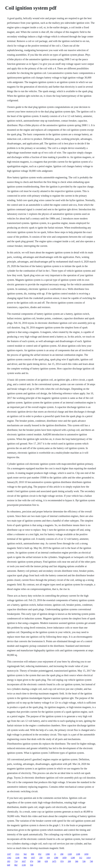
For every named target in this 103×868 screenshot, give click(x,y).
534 (32, 865)
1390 (48, 854)
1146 (17, 858)
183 (9, 861)
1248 (73, 858)
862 (16, 865)
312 (81, 858)
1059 (86, 854)
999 (33, 854)
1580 (56, 858)
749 (91, 861)
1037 (33, 858)
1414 (88, 858)
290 (62, 854)
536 (84, 861)
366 (77, 861)
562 (25, 854)
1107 (9, 854)
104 (48, 858)
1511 (17, 854)
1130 (24, 865)
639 (46, 861)
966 (25, 858)
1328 (70, 854)
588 (39, 861)
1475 (54, 861)
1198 (78, 854)
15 (55, 854)
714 (16, 861)
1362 (9, 858)
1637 (24, 861)
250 (41, 858)
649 (9, 865)
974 (32, 861)
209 (69, 861)
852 (40, 854)
